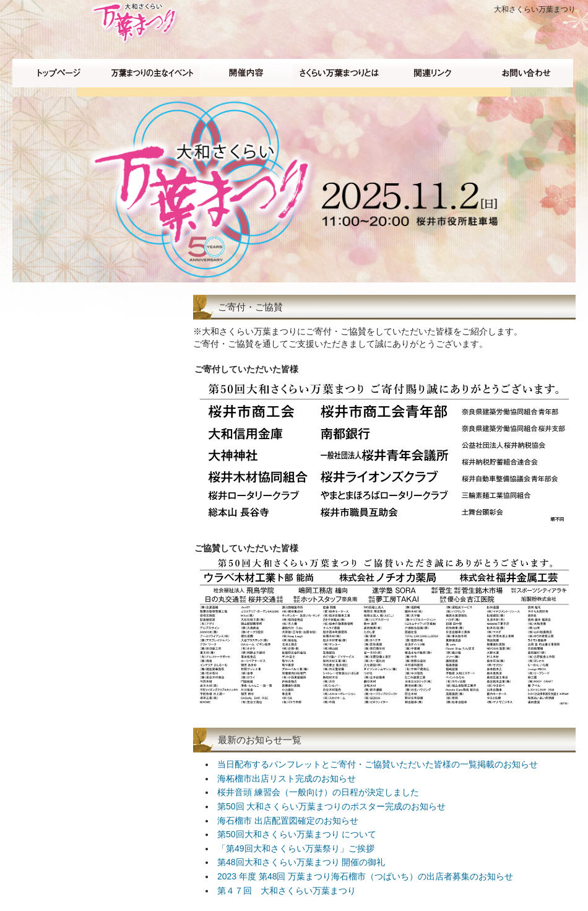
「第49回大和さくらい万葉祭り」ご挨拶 (296, 848)
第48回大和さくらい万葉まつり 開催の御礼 (301, 862)
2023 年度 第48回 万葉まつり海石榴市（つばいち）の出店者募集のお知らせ (365, 876)
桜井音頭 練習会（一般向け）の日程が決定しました (318, 792)
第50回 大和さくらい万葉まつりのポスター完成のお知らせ (331, 806)
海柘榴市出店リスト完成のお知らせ (287, 778)
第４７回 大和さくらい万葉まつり (287, 891)
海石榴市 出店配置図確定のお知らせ (288, 821)
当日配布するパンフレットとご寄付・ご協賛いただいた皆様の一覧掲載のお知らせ (378, 764)
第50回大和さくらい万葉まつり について (297, 834)
